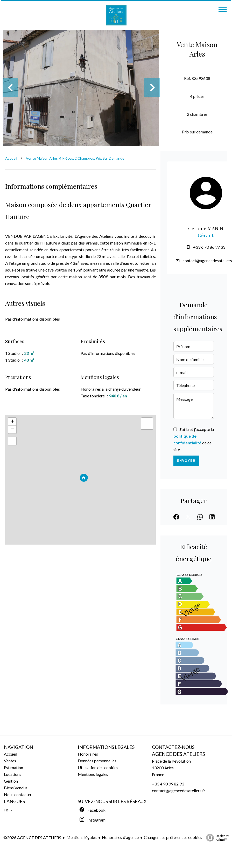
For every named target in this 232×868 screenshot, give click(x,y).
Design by (216, 838)
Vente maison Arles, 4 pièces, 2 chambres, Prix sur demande (75, 158)
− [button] (12, 430)
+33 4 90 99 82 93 (168, 784)
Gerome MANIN (206, 228)
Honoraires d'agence (120, 837)
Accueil (11, 158)
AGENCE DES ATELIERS (178, 754)
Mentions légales (82, 837)
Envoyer (186, 461)
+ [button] (12, 422)
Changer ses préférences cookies (173, 837)
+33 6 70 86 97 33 (209, 247)
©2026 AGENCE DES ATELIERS (32, 838)
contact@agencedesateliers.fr (179, 791)
